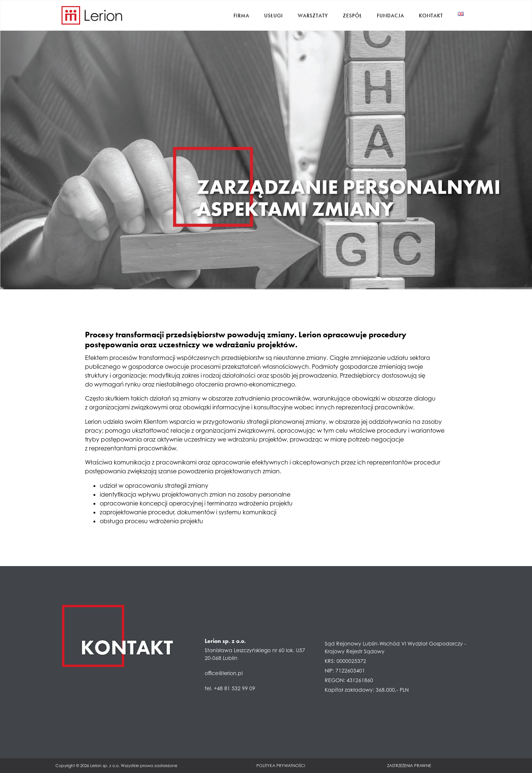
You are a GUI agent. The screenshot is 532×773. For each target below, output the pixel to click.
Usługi (274, 15)
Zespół (352, 15)
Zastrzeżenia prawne (409, 765)
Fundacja (391, 15)
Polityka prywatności (281, 765)
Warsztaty (313, 15)
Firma (241, 15)
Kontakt (431, 15)
